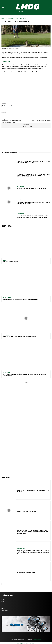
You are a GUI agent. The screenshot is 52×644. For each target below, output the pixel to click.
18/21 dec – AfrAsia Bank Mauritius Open (27, 511)
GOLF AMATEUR (7, 298)
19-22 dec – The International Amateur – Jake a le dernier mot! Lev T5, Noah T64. (33, 491)
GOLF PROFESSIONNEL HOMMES (25, 509)
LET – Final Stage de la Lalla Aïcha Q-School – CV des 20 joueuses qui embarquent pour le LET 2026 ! (34, 162)
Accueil (3, 18)
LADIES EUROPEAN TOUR (22, 18)
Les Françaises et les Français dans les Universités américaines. (21, 299)
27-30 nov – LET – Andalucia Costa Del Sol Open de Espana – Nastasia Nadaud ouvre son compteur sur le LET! (32, 189)
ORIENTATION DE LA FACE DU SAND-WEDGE (26, 572)
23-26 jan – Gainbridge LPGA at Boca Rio (41, 121)
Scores (4, 61)
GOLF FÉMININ (11, 18)
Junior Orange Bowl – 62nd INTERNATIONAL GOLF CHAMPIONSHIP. (19, 337)
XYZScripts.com (32, 643)
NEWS (4, 260)
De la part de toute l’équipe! (11, 262)
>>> (8, 61)
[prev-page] (2, 584)
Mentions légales (37, 639)
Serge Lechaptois (29, 126)
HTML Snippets (20, 643)
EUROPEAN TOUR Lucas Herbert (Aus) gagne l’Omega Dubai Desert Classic (11, 122)
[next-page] (5, 584)
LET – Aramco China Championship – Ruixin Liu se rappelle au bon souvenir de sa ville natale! (33, 203)
